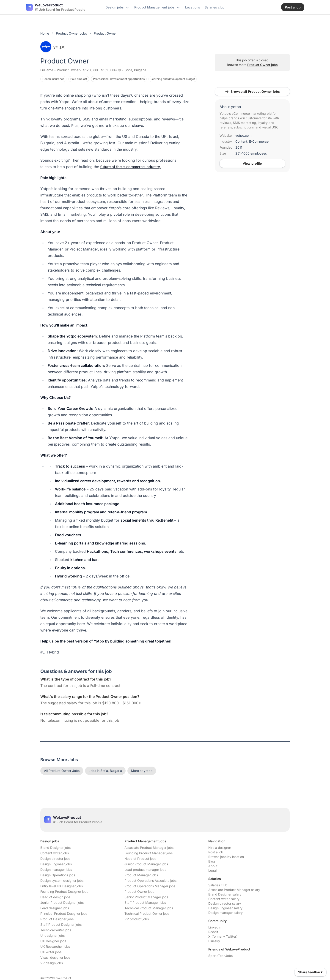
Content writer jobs (55, 853)
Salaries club (218, 885)
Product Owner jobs (263, 65)
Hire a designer (220, 848)
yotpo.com (243, 135)
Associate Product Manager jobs (149, 848)
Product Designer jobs (57, 919)
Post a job (216, 852)
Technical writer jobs (56, 930)
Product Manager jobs (141, 875)
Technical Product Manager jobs (149, 908)
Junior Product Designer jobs (62, 902)
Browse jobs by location (226, 857)
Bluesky (214, 941)
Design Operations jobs (58, 875)
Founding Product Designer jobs (64, 892)
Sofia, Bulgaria (135, 70)
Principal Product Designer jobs (64, 913)
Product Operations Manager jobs (150, 886)
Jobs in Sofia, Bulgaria (105, 771)
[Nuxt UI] (55, 7)
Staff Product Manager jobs (145, 902)
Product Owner (68, 70)
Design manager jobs (56, 870)
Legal (212, 870)
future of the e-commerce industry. (131, 167)
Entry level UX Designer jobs (62, 886)
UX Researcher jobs (55, 946)
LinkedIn (215, 927)
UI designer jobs (52, 935)
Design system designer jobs (62, 881)
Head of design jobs (55, 897)
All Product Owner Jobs (62, 771)
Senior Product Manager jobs (146, 897)
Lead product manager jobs (145, 870)
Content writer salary (224, 899)
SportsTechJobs (220, 956)
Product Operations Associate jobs (150, 881)
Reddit (213, 932)
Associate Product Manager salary (234, 890)
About (213, 866)
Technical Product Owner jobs (147, 913)
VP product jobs (137, 919)
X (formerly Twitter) (223, 936)
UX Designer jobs (53, 941)
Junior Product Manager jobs (146, 864)
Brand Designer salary (225, 894)
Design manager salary (225, 913)
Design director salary (225, 903)
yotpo (53, 47)
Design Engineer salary (225, 908)
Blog (212, 861)
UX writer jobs (51, 952)
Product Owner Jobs (71, 33)
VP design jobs (52, 963)
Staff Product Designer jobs (61, 924)
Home (45, 33)
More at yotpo (142, 771)
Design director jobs (55, 859)
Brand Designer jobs (55, 848)
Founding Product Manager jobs (148, 853)
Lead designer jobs (55, 908)
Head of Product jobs (140, 859)
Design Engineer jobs (56, 864)
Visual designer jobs (55, 957)
